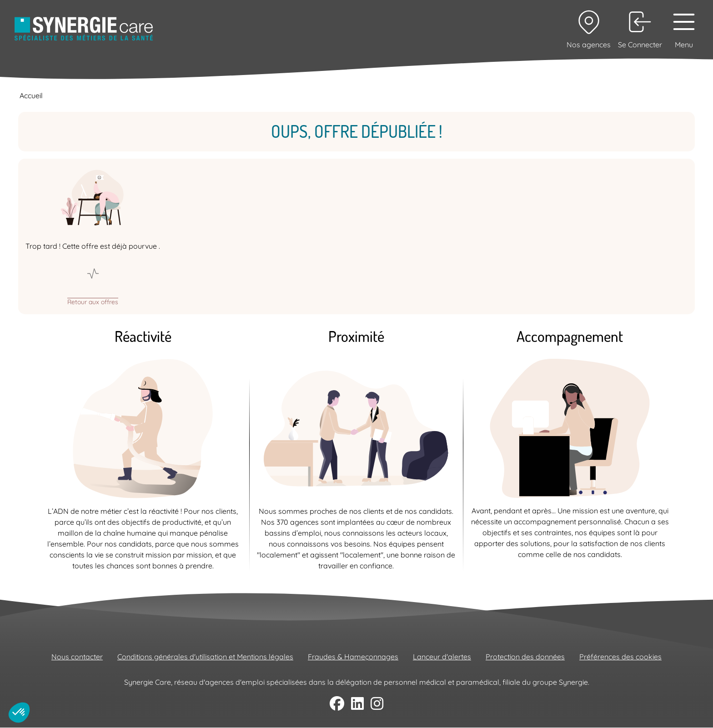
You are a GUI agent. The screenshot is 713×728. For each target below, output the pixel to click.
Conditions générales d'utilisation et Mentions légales (205, 657)
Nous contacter (77, 657)
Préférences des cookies (620, 657)
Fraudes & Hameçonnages (353, 657)
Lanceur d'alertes (442, 657)
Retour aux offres (93, 301)
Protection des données (525, 657)
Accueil (31, 95)
